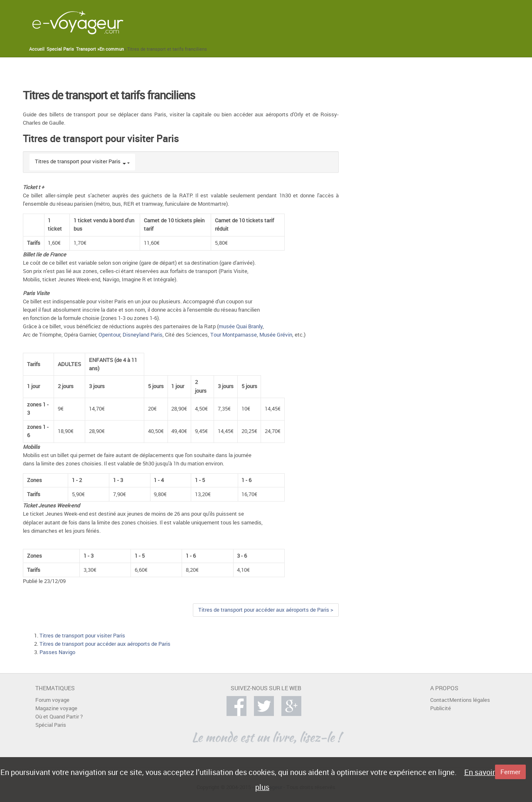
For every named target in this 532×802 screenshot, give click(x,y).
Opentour (109, 335)
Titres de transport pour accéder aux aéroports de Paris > (266, 610)
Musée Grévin (276, 335)
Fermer (510, 772)
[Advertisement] (345, 22)
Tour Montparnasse (234, 335)
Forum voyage (52, 700)
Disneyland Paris (143, 335)
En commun (112, 49)
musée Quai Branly (241, 326)
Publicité (441, 708)
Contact (440, 700)
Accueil (37, 49)
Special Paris (60, 49)
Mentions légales (470, 700)
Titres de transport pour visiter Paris (78, 161)
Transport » (88, 49)
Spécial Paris (51, 725)
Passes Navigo (57, 652)
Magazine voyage (56, 708)
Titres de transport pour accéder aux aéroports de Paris (105, 644)
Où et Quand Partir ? (59, 717)
